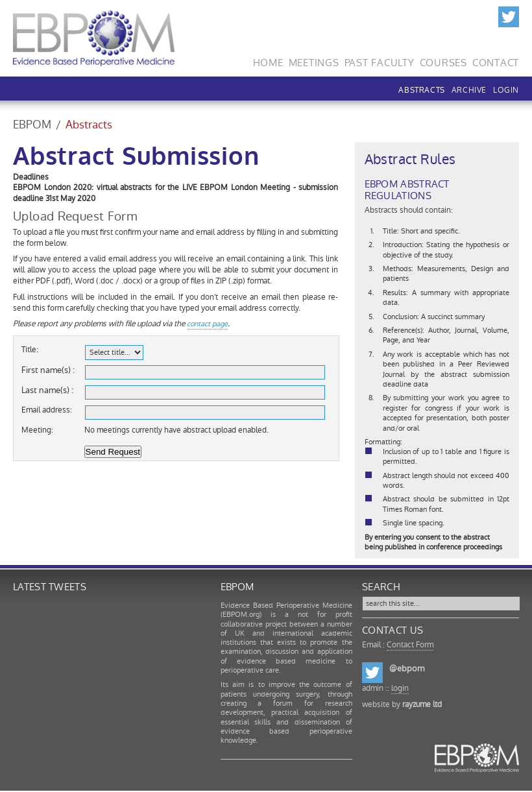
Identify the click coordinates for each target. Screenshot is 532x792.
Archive (469, 90)
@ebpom (407, 668)
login (400, 688)
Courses (443, 61)
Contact (496, 61)
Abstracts (421, 90)
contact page (207, 324)
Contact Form (410, 645)
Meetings (314, 61)
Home (268, 61)
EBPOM (32, 125)
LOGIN (506, 90)
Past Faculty (380, 61)
